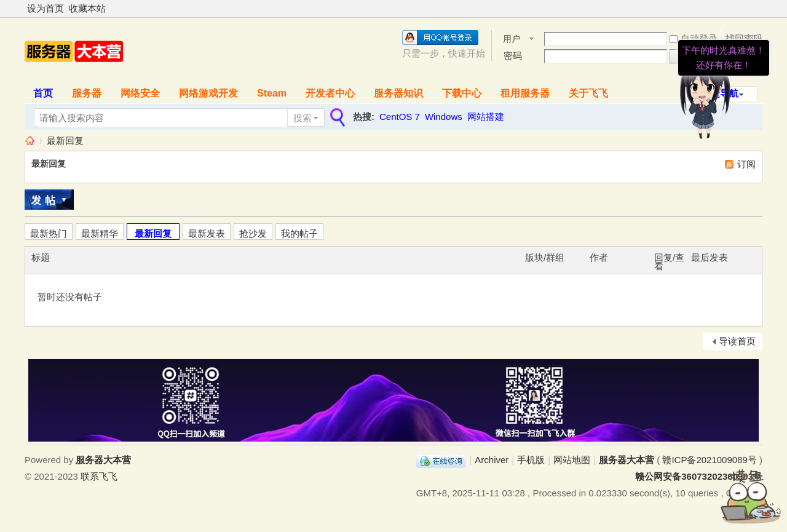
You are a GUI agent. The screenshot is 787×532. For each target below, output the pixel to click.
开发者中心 (330, 93)
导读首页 (737, 341)
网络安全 (140, 93)
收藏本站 (87, 8)
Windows (444, 117)
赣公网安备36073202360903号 (699, 476)
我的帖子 (299, 233)
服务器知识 (398, 93)
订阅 (746, 164)
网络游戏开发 (208, 93)
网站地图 (572, 460)
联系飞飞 (99, 476)
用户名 (512, 40)
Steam (272, 93)
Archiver (492, 460)
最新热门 (49, 233)
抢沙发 (253, 233)
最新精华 (100, 233)
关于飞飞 (588, 93)
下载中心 (462, 93)
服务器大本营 (30, 141)
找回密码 (744, 38)
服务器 (87, 93)
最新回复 (65, 141)
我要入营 (744, 56)
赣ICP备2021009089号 (709, 460)
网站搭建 (486, 117)
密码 (513, 56)
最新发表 (207, 233)
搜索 (303, 118)
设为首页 (45, 8)
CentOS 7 (400, 117)
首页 (43, 93)
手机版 (531, 460)
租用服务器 (525, 93)
